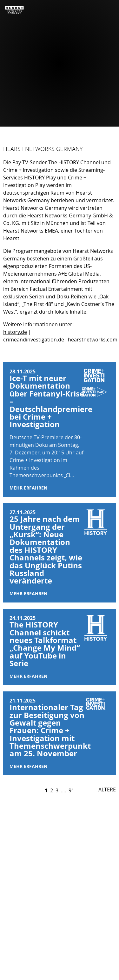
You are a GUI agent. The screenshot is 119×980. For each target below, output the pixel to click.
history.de (15, 332)
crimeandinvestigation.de (34, 340)
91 (71, 790)
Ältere (107, 790)
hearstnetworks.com (93, 340)
